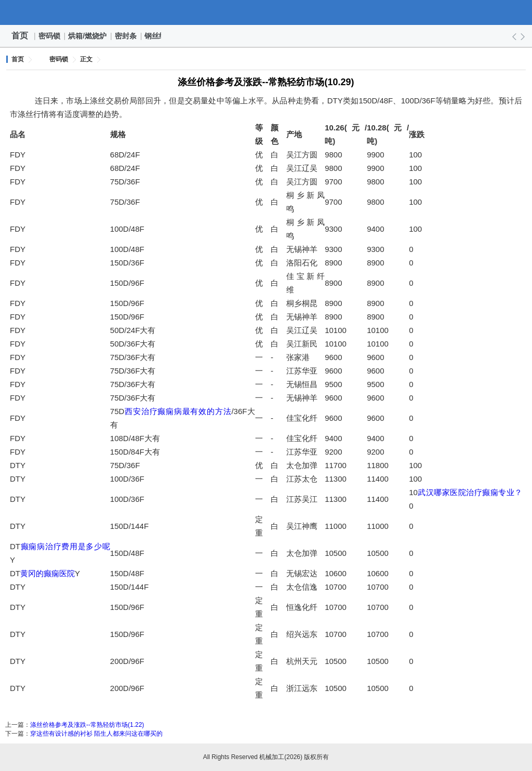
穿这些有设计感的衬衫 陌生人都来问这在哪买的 (96, 734)
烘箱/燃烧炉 (88, 36)
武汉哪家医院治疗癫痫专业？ (470, 492)
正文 (86, 59)
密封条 (126, 36)
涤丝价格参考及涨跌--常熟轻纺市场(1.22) (87, 725)
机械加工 (266, 12)
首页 (20, 36)
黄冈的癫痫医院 (48, 573)
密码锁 (50, 36)
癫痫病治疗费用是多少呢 (65, 546)
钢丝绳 (156, 36)
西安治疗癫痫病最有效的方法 (178, 411)
